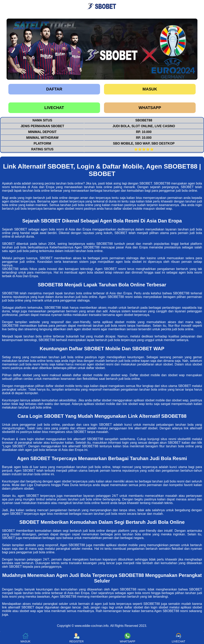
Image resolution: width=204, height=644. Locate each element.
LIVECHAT (54, 108)
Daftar (54, 89)
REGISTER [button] (76, 638)
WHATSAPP (150, 108)
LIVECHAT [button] (178, 638)
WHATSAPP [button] (127, 638)
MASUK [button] (25, 638)
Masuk (150, 89)
